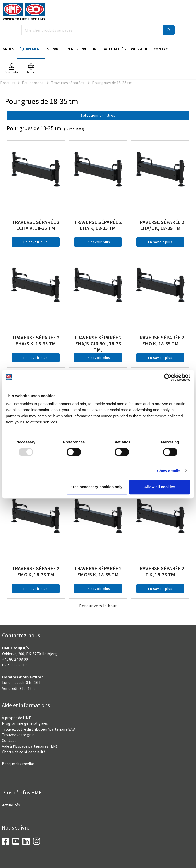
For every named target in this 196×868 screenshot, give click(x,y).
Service (54, 49)
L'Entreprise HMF (83, 49)
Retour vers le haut (98, 606)
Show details (169, 471)
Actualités (115, 49)
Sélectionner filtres (98, 115)
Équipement (31, 49)
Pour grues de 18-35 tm (112, 83)
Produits (8, 83)
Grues (8, 49)
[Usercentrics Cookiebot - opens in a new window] (168, 377)
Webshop (140, 49)
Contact (162, 49)
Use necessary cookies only (97, 487)
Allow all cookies (160, 487)
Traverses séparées (68, 83)
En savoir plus (36, 242)
